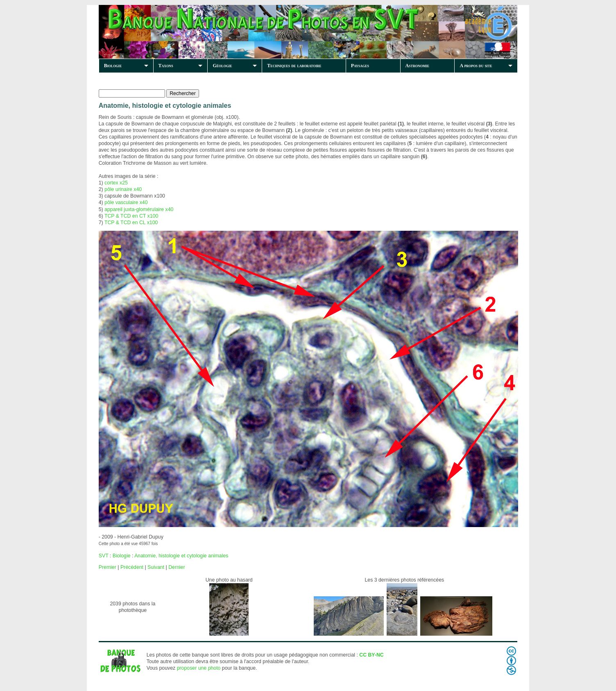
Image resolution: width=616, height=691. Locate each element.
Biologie (113, 66)
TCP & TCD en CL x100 (131, 223)
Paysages (360, 66)
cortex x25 (116, 183)
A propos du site (476, 66)
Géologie (222, 66)
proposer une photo (199, 668)
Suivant (156, 567)
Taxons (166, 66)
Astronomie (417, 66)
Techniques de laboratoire (294, 66)
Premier (108, 567)
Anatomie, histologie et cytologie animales (181, 556)
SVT (104, 556)
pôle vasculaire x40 (126, 202)
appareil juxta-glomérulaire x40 (139, 209)
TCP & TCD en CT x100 (131, 216)
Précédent (132, 567)
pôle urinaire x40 (123, 189)
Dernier (177, 567)
